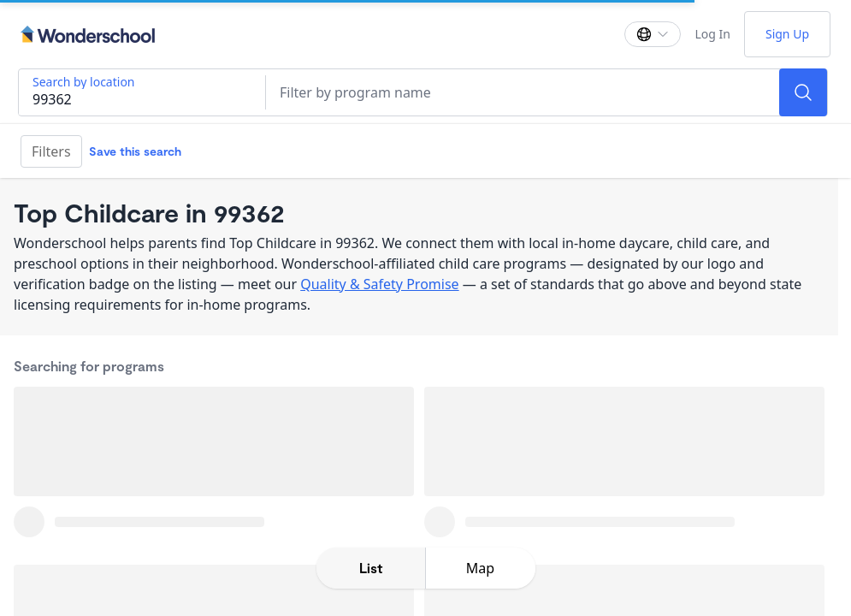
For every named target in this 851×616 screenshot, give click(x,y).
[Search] (803, 92)
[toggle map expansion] (481, 568)
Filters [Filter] (51, 151)
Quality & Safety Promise (379, 284)
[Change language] (653, 34)
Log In (712, 34)
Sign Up (787, 34)
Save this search (135, 151)
